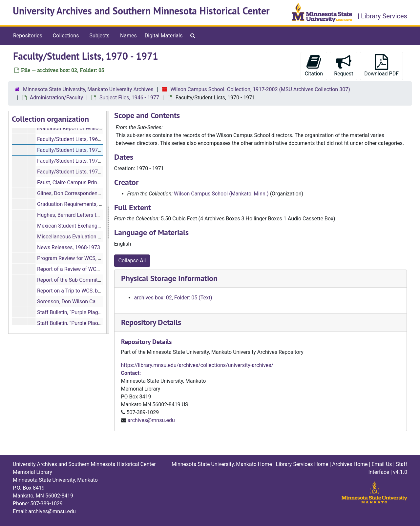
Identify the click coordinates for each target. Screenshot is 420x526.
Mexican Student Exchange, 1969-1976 (82, 226)
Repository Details (151, 322)
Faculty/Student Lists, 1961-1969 (76, 139)
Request (344, 65)
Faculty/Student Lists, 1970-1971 (76, 150)
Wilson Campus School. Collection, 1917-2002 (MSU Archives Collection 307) (260, 89)
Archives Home (350, 464)
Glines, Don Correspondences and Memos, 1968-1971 (100, 193)
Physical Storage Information (169, 278)
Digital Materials (164, 36)
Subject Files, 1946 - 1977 (129, 98)
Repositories (28, 36)
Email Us (382, 464)
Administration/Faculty (56, 98)
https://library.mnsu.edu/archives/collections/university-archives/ (197, 365)
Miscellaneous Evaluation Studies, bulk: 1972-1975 (96, 237)
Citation (314, 65)
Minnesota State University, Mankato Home (222, 464)
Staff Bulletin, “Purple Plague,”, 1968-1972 (85, 312)
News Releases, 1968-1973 (69, 247)
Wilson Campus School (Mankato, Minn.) (221, 194)
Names (128, 36)
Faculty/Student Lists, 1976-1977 (76, 172)
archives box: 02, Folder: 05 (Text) (173, 298)
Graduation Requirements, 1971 (74, 204)
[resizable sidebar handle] (108, 222)
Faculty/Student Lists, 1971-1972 (76, 161)
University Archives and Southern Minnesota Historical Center (141, 11)
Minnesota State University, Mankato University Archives (88, 89)
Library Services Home (302, 464)
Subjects (99, 36)
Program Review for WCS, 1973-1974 (80, 258)
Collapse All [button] (132, 261)
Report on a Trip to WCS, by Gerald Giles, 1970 (90, 291)
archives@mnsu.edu (151, 420)
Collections (66, 36)
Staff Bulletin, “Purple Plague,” (72, 323)
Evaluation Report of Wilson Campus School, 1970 (95, 128)
